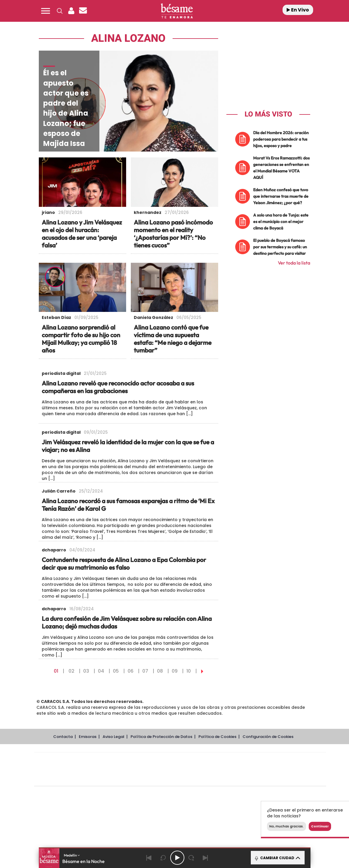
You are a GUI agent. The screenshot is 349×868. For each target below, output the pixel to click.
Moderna (138, 778)
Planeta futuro (258, 769)
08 (160, 671)
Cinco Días (193, 769)
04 (101, 671)
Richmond (109, 778)
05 (116, 671)
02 (71, 671)
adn (263, 760)
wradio (170, 769)
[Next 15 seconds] (191, 858)
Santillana (168, 760)
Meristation (271, 778)
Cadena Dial (215, 769)
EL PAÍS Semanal (237, 769)
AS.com (244, 760)
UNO (153, 769)
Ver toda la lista (294, 263)
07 (145, 671)
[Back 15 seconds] (163, 858)
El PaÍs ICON (192, 778)
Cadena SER (225, 760)
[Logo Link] (177, 11)
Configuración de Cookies (268, 737)
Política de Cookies (217, 737)
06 (131, 671)
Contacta (63, 737)
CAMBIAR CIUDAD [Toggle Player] (277, 858)
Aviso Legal (113, 737)
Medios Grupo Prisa (60, 779)
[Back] (149, 858)
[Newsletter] (83, 11)
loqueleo (243, 778)
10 (189, 671)
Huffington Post (121, 769)
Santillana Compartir (200, 760)
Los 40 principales (141, 760)
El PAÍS (113, 760)
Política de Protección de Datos (161, 737)
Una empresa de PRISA (61, 765)
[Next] (206, 858)
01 (56, 671)
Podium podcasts (167, 778)
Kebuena (279, 769)
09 (175, 671)
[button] (46, 11)
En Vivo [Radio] (298, 10)
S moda (217, 778)
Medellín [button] (72, 855)
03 (86, 671)
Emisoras (88, 737)
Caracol (285, 760)
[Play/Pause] (177, 858)
